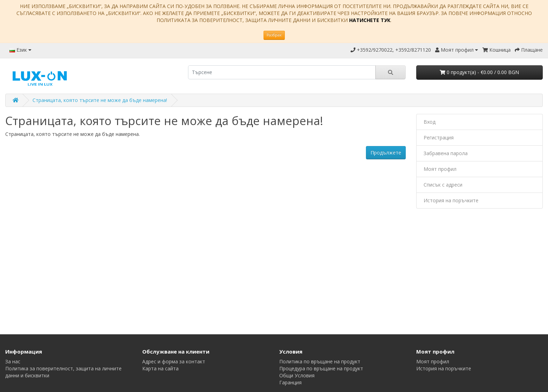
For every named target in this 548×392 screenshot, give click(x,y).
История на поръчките (451, 200)
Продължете (386, 153)
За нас (13, 361)
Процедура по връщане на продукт (321, 368)
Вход (430, 122)
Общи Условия (297, 375)
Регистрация (439, 137)
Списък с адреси (443, 185)
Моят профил (440, 169)
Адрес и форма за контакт (174, 361)
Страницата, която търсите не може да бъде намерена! (100, 100)
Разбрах (274, 35)
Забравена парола (446, 153)
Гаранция (290, 382)
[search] (282, 72)
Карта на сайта (160, 368)
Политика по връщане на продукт (320, 361)
